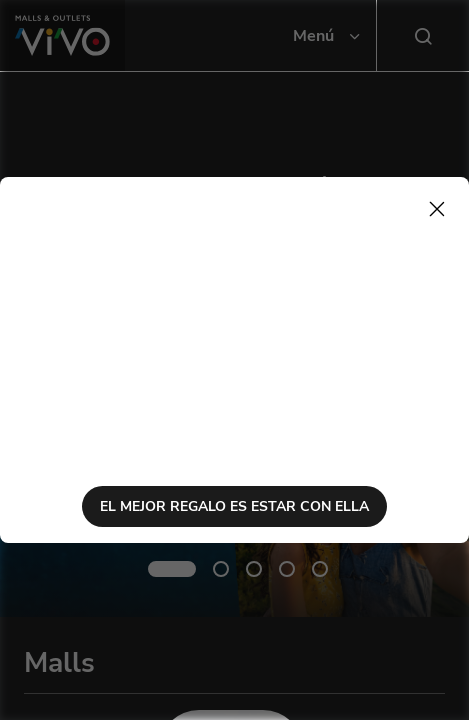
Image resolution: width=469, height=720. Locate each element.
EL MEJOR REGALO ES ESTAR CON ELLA (234, 506)
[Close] (437, 209)
